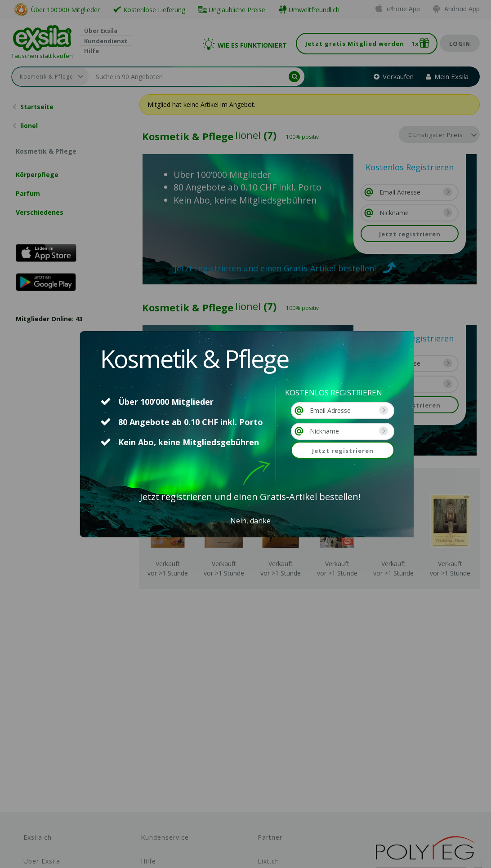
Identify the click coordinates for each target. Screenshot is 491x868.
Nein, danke (250, 521)
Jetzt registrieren (343, 451)
